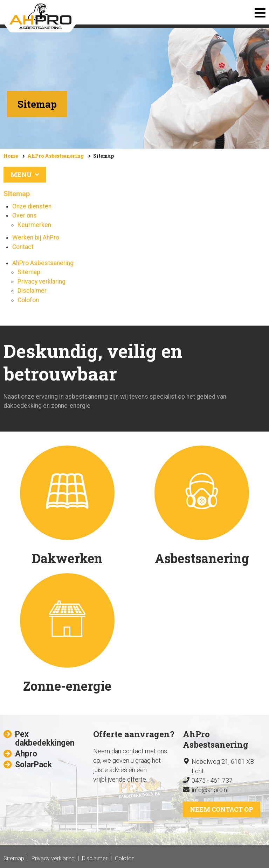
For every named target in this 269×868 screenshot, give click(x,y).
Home (11, 156)
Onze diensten (32, 206)
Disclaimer (32, 291)
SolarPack (33, 765)
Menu (25, 175)
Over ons (25, 215)
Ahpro (26, 754)
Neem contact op (222, 809)
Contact (23, 247)
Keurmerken (34, 225)
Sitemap (104, 156)
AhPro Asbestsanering (56, 156)
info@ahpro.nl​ (210, 790)
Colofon (28, 300)
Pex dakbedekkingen (45, 739)
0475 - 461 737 (212, 780)
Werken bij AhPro (36, 237)
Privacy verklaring (42, 282)
